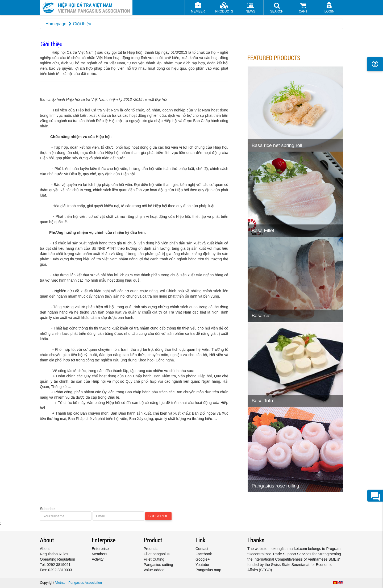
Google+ (203, 559)
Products (151, 549)
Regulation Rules (54, 554)
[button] (277, 8)
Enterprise (100, 549)
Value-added (154, 570)
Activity (98, 559)
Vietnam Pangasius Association (78, 583)
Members (99, 554)
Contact (202, 549)
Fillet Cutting (154, 559)
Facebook (204, 554)
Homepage (56, 24)
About (45, 549)
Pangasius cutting (158, 565)
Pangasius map (208, 570)
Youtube (202, 565)
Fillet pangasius (157, 554)
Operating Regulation (57, 559)
